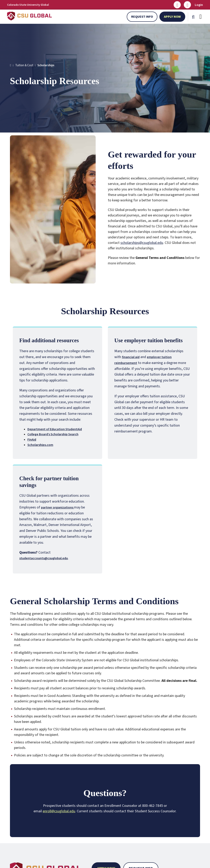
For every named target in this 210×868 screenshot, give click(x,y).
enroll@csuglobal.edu (59, 811)
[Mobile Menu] (201, 17)
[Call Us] (187, 5)
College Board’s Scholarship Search (53, 434)
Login (199, 5)
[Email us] (177, 5)
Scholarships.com (40, 445)
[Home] (10, 65)
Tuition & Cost (24, 65)
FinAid (32, 440)
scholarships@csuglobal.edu (142, 243)
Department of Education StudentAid (55, 429)
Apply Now (172, 17)
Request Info (142, 17)
